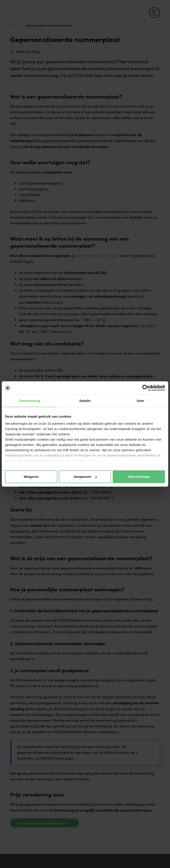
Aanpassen (85, 477)
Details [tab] (85, 401)
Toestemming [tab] (30, 401)
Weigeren (31, 477)
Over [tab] (140, 401)
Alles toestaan (139, 477)
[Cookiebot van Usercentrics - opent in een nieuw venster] (146, 388)
